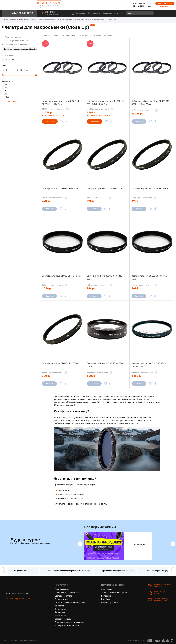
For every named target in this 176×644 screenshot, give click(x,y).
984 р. (91, 288)
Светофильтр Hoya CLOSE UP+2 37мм (150, 189)
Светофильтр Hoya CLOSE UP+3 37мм (105, 189)
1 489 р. (136, 376)
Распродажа (80, 13)
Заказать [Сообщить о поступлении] (139, 121)
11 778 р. (47, 113)
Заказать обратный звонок (19, 599)
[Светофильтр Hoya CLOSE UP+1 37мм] (62, 329)
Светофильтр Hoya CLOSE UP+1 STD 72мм (62, 276)
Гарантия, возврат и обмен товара (71, 602)
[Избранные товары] (163, 13)
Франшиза (60, 612)
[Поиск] (140, 13)
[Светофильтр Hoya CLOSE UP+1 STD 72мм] (62, 242)
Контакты (59, 606)
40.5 (7, 97)
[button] (80, 544)
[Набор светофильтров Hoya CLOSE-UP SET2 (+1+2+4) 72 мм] (152, 67)
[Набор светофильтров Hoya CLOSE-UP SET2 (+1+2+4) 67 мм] (62, 67)
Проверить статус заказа (67, 593)
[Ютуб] (18, 610)
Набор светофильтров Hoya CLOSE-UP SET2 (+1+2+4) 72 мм (150, 103)
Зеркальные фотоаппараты (114, 593)
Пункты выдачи (94, 13)
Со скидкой (10, 60)
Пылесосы (106, 596)
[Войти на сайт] (167, 13)
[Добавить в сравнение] (66, 121)
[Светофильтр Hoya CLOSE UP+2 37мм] (152, 155)
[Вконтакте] (8, 610)
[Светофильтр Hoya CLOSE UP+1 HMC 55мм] (152, 242)
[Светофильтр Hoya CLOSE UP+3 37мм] (107, 155)
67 (6, 88)
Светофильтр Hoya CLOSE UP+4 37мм (60, 189)
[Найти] (151, 13)
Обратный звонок (165, 4)
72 (6, 84)
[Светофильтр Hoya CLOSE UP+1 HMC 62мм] (107, 242)
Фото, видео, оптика (12, 37)
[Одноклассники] (13, 610)
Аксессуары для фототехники (16, 41)
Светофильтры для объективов (16, 45)
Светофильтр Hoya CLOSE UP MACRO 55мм (105, 365)
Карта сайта (60, 616)
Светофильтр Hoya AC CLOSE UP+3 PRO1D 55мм (149, 365)
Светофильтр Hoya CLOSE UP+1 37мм (60, 363)
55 (6, 94)
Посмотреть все (11, 101)
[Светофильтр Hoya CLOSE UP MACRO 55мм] (107, 329)
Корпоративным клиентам (67, 626)
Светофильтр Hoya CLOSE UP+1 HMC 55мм (149, 278)
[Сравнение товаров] (158, 13)
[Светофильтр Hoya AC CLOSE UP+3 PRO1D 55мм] (152, 329)
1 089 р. (47, 288)
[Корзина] (172, 13)
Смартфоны (107, 589)
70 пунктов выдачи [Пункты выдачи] (52, 15)
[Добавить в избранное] (62, 121)
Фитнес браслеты (110, 602)
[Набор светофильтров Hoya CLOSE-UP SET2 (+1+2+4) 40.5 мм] (107, 67)
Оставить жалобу (63, 619)
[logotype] (20, 5)
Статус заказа (165, 7)
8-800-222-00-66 (140, 4)
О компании (60, 609)
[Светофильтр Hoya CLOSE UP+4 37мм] (62, 155)
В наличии (10, 56)
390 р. (46, 201)
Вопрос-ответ (61, 599)
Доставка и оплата (111, 13)
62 (6, 91)
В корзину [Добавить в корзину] (50, 121)
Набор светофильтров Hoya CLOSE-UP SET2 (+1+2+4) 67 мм (61, 103)
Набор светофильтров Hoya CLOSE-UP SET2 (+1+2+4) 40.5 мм (106, 103)
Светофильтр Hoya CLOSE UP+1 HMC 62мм (104, 278)
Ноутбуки (106, 599)
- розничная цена (53, 109)
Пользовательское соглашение (69, 622)
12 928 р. (137, 114)
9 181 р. (91, 113)
